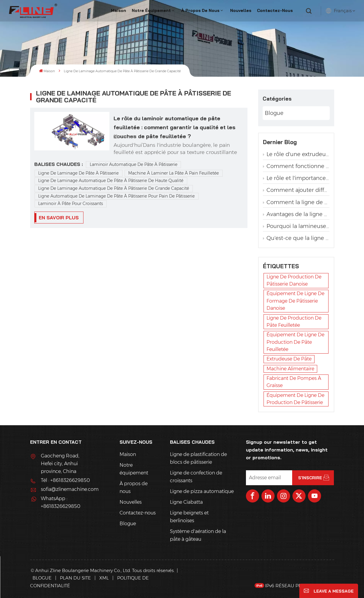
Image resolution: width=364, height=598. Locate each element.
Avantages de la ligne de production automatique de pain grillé (296, 214)
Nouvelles (241, 10)
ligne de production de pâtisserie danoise (294, 280)
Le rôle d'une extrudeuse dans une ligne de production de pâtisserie (296, 154)
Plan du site (76, 578)
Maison (119, 10)
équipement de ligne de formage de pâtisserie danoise (295, 301)
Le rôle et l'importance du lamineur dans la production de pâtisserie (296, 178)
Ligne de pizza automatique (202, 491)
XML (104, 578)
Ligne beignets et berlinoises (189, 517)
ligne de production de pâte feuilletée (294, 322)
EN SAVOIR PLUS (59, 218)
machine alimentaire (290, 369)
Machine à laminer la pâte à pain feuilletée (174, 173)
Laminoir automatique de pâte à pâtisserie (134, 164)
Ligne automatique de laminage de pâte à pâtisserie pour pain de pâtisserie (116, 196)
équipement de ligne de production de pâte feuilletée (295, 342)
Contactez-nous (275, 10)
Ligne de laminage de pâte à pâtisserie (78, 173)
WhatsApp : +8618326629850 (61, 502)
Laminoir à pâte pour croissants (71, 204)
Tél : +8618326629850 (65, 480)
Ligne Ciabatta (186, 502)
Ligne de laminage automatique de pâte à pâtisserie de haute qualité (111, 181)
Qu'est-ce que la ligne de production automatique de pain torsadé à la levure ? (296, 238)
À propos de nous (200, 10)
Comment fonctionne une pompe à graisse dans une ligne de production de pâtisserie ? (296, 166)
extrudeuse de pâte (289, 359)
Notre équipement (151, 10)
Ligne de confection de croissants (196, 477)
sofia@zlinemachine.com (66, 489)
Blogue (274, 113)
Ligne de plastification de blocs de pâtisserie (198, 458)
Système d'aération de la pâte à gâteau (198, 535)
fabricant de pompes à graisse (294, 382)
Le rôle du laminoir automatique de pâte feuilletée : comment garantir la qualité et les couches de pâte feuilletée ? (175, 123)
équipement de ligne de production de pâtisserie (295, 399)
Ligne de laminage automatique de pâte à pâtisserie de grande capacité (114, 188)
